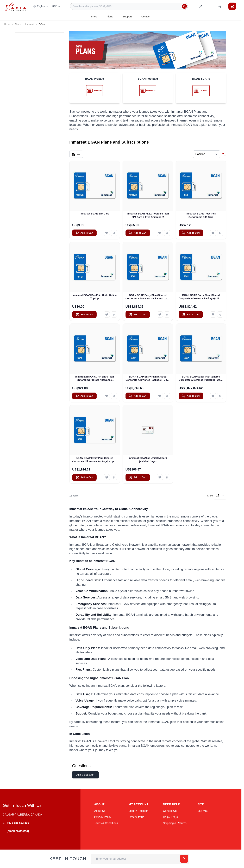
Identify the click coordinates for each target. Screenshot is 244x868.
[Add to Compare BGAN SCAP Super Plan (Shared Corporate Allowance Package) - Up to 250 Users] (220, 396)
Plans (110, 17)
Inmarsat (30, 24)
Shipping (168, 823)
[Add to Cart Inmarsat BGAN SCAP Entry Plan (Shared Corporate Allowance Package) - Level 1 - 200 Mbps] (84, 396)
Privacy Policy (103, 817)
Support (127, 17)
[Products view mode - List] (79, 154)
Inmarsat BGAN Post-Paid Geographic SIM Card (201, 215)
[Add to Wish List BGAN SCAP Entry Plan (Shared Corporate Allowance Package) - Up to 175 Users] (213, 314)
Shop (94, 17)
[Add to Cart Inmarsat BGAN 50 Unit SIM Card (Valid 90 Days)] (138, 477)
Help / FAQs (170, 817)
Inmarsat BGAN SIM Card (95, 214)
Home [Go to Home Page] (7, 24)
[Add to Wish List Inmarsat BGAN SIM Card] (107, 233)
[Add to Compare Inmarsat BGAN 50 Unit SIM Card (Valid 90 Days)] (167, 477)
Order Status (136, 817)
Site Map (203, 811)
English (41, 6)
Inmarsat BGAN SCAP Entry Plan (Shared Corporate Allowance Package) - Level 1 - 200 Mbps (95, 379)
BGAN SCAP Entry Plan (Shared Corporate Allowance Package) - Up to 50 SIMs (95, 460)
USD (56, 6)
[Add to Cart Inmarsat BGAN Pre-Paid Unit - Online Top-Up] (84, 314)
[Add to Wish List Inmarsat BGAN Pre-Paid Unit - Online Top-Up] (107, 314)
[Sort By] (207, 154)
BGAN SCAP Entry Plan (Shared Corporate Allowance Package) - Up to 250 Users (148, 379)
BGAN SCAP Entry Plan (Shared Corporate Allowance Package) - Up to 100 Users (148, 297)
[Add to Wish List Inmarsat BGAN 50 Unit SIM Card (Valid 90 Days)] (160, 477)
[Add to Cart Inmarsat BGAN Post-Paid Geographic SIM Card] (191, 233)
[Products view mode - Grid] (74, 154)
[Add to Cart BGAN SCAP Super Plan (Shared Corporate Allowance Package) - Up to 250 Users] (191, 396)
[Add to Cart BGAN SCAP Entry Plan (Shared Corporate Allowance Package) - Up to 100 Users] (138, 314)
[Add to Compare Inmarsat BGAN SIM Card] (114, 233)
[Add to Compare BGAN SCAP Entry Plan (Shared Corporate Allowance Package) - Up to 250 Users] (167, 396)
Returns (182, 823)
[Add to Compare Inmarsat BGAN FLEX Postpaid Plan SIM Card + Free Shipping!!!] (167, 233)
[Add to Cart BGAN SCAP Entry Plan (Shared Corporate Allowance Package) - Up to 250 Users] (138, 396)
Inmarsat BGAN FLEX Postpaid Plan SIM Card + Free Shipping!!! (148, 215)
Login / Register (138, 811)
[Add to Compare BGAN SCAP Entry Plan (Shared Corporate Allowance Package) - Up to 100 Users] (167, 314)
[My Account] (201, 6)
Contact (146, 17)
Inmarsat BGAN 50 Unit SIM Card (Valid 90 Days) (148, 460)
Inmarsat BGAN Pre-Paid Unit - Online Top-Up (95, 297)
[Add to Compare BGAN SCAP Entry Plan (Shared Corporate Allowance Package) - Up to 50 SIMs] (114, 477)
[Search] (184, 6)
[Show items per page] (220, 496)
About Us (100, 811)
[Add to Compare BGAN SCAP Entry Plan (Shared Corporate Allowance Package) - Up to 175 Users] (220, 314)
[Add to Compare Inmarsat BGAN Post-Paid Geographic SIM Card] (220, 233)
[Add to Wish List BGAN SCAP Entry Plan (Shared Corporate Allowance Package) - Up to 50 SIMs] (107, 477)
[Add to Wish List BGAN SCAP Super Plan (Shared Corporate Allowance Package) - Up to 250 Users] (213, 396)
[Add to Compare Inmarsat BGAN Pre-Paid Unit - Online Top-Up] (114, 314)
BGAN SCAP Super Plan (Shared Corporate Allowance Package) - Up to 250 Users (201, 379)
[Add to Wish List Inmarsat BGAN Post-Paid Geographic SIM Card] (213, 233)
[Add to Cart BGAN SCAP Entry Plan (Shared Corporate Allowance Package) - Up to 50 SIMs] (84, 477)
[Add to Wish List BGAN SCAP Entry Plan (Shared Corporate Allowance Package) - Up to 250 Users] (160, 396)
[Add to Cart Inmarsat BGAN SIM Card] (84, 233)
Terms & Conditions (106, 823)
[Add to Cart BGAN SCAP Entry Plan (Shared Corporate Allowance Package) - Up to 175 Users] (191, 314)
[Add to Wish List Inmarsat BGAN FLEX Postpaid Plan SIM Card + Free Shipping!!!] (160, 233)
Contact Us (170, 811)
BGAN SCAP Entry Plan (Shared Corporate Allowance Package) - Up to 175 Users (201, 297)
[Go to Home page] (16, 6)
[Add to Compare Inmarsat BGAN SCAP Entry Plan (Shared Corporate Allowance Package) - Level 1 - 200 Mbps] (114, 396)
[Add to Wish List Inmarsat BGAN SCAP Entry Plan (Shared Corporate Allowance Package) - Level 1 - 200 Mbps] (107, 396)
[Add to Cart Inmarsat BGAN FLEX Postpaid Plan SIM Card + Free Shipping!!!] (138, 233)
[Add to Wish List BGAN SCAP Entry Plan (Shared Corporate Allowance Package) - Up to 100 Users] (160, 314)
